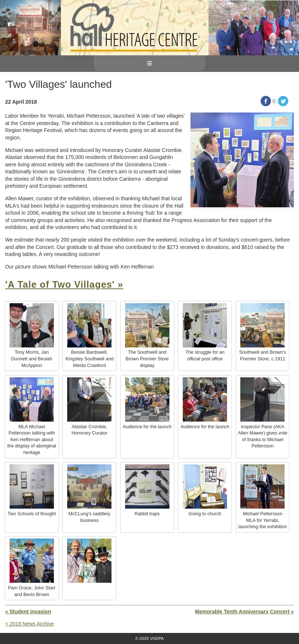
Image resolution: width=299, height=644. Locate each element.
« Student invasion (28, 612)
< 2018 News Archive (30, 624)
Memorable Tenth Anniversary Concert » (244, 612)
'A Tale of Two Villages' (60, 284)
